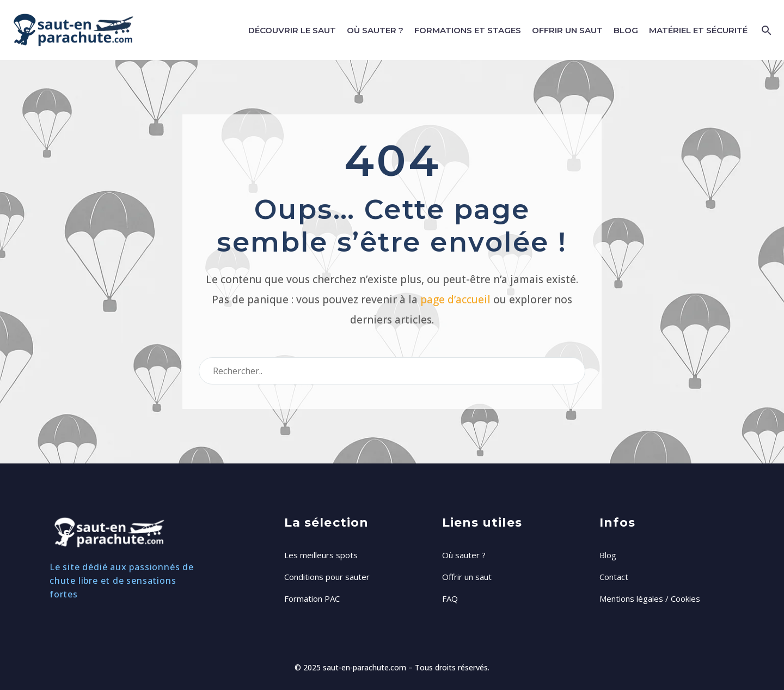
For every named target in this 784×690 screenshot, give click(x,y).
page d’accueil (455, 300)
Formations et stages (468, 30)
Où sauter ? (375, 30)
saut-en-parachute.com (365, 667)
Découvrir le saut (292, 30)
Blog (626, 30)
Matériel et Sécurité (698, 30)
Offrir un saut (567, 30)
